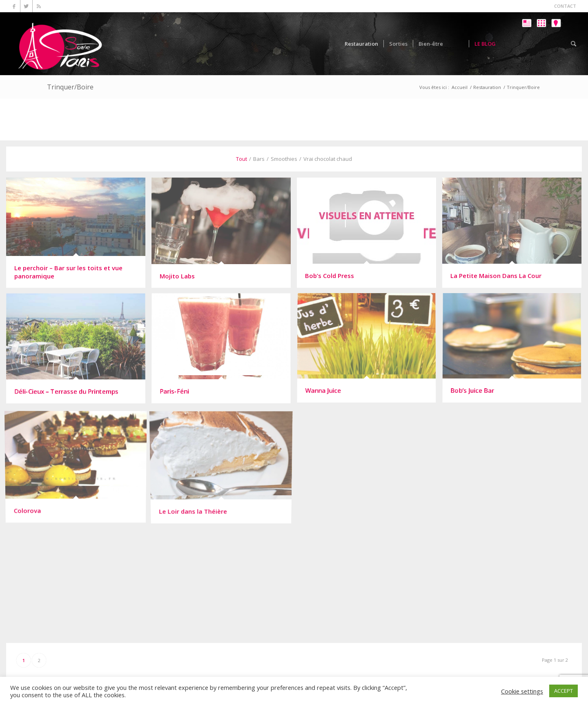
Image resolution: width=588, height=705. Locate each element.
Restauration (487, 87)
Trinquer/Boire (70, 87)
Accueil (460, 87)
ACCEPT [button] (563, 691)
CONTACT (565, 6)
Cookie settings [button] (522, 691)
